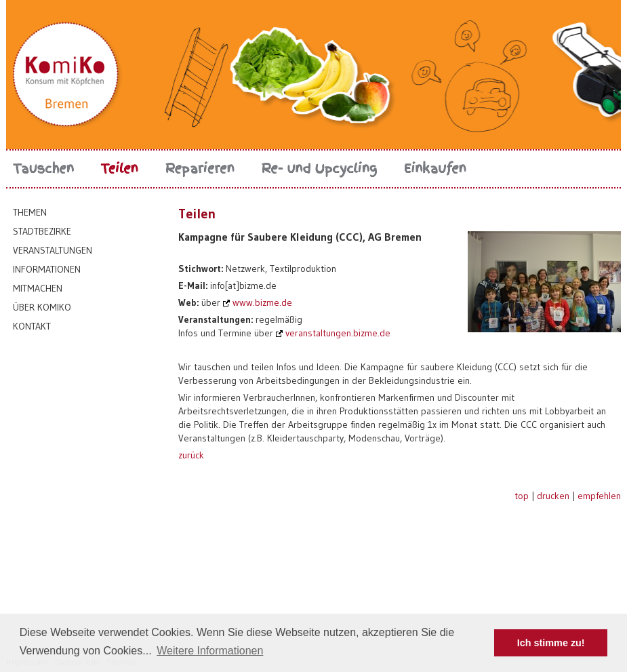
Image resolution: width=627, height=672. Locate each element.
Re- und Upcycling (320, 169)
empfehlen (599, 496)
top (522, 496)
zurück (191, 455)
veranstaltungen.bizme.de (338, 333)
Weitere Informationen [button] (210, 651)
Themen (30, 212)
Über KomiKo (42, 307)
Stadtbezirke (42, 231)
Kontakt (32, 326)
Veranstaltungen (53, 250)
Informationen (47, 269)
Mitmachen (38, 288)
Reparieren (200, 169)
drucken (553, 496)
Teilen (120, 169)
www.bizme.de (262, 302)
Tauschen (43, 169)
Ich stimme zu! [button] (551, 643)
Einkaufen (435, 169)
